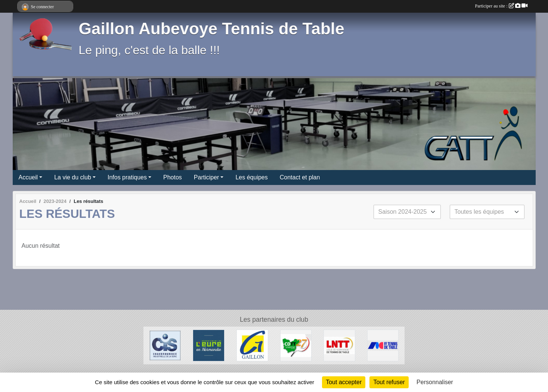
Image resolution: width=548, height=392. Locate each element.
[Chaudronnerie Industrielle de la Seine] (165, 345)
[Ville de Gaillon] (252, 345)
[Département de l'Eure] (209, 345)
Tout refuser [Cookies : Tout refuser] (389, 382)
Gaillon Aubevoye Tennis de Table (212, 29)
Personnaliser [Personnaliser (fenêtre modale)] (435, 382)
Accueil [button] (28, 177)
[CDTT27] (296, 345)
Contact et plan (300, 177)
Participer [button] (207, 177)
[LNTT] (339, 345)
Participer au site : (501, 6)
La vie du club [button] (73, 177)
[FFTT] (383, 345)
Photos (173, 177)
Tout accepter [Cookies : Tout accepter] (344, 382)
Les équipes (251, 177)
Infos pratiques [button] (127, 177)
